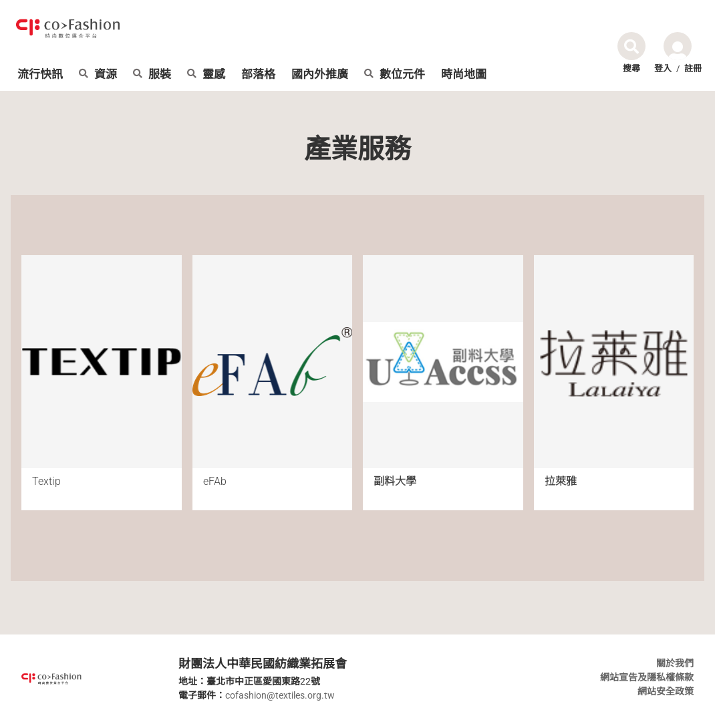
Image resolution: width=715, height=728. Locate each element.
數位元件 (395, 74)
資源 (98, 74)
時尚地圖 (464, 74)
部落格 (258, 74)
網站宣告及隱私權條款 (647, 677)
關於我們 (675, 663)
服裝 (152, 74)
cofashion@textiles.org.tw (280, 695)
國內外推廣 (320, 74)
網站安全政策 (666, 691)
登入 (663, 68)
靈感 (206, 74)
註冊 (693, 68)
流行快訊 (40, 74)
